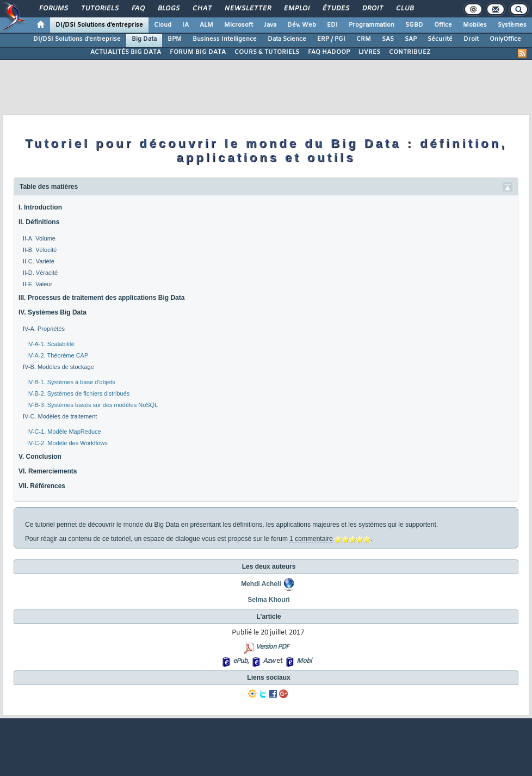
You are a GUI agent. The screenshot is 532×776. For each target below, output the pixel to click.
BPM (175, 39)
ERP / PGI (331, 39)
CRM (364, 39)
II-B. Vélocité (40, 250)
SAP (411, 39)
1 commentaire (311, 539)
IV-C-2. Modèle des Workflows (67, 443)
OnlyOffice (505, 39)
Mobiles (475, 25)
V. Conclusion (40, 457)
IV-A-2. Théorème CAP (58, 355)
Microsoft (239, 25)
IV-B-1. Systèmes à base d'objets (71, 382)
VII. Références (42, 486)
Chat (202, 9)
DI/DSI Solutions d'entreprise (99, 25)
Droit (372, 9)
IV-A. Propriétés (44, 329)
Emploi (296, 9)
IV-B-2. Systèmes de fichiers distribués (78, 393)
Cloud (163, 25)
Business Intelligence (225, 39)
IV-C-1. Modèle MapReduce (64, 432)
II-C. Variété (39, 261)
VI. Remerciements (48, 471)
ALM (206, 25)
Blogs (168, 9)
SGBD (414, 25)
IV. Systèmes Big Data (52, 312)
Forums (53, 9)
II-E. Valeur (38, 284)
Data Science (287, 39)
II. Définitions (39, 222)
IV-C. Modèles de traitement (60, 416)
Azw (269, 661)
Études (335, 9)
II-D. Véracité (40, 273)
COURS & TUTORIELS (267, 52)
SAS (388, 39)
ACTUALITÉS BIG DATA (126, 52)
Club (404, 9)
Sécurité (440, 39)
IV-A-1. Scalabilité (51, 344)
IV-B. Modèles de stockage (58, 367)
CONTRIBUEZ (410, 52)
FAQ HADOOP (329, 52)
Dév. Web (302, 25)
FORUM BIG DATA (198, 52)
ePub (240, 661)
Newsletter (247, 9)
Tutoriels (99, 9)
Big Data (144, 39)
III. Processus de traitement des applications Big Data (101, 298)
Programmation (372, 25)
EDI (332, 25)
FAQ (138, 9)
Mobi (304, 661)
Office (443, 25)
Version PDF (272, 647)
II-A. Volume (39, 238)
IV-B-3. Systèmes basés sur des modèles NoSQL (92, 405)
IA (185, 25)
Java (270, 25)
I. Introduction (40, 207)
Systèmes (512, 25)
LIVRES (369, 52)
